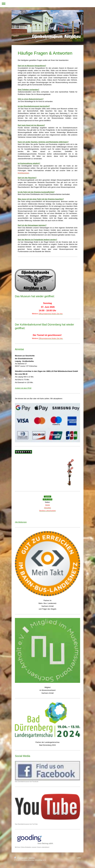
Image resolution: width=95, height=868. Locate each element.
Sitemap (32, 858)
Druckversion (21, 858)
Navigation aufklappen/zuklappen (47, 4)
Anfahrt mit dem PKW (23, 388)
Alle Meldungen (21, 522)
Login (79, 858)
